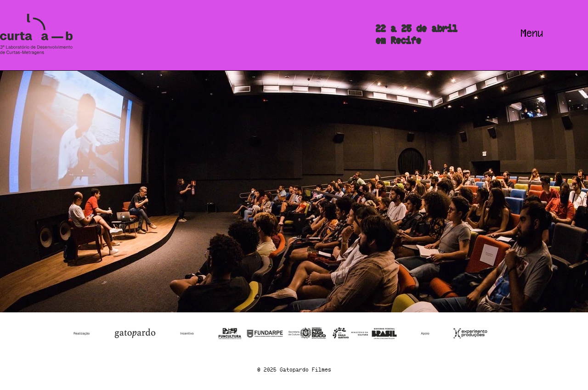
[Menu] (532, 34)
